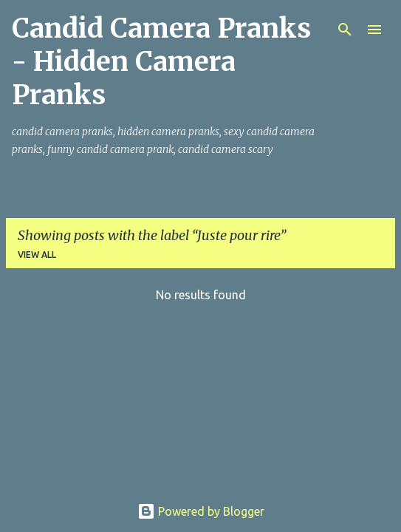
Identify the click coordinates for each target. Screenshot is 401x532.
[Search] (345, 30)
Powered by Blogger (201, 511)
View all (37, 255)
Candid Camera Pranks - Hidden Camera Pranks (161, 62)
